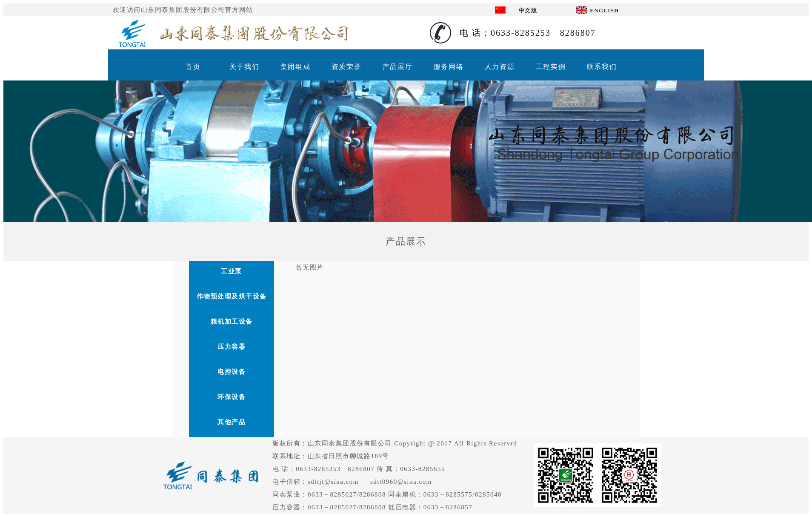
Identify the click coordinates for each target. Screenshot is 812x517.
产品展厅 (397, 67)
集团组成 (295, 67)
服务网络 (449, 67)
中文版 (528, 10)
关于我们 (244, 67)
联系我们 (602, 67)
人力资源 (500, 67)
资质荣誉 (346, 67)
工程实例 (551, 67)
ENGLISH (604, 10)
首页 (193, 67)
